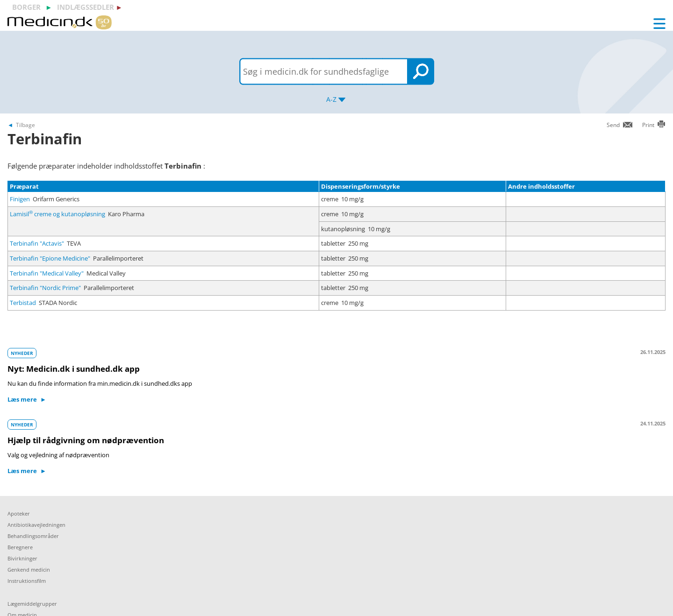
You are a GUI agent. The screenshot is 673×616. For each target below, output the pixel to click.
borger (26, 7)
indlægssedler (86, 7)
